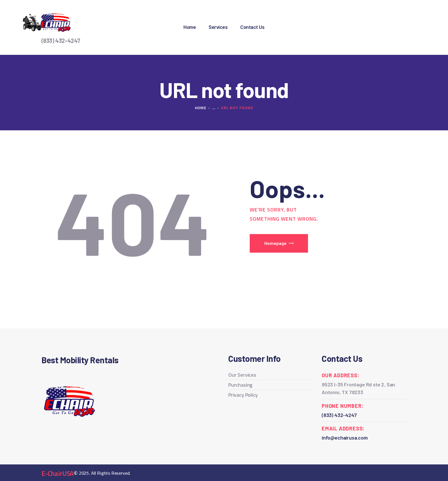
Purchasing (240, 385)
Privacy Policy (243, 395)
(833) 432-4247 (61, 41)
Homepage (275, 243)
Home (201, 108)
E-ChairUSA (58, 473)
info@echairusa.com (345, 438)
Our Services (242, 375)
